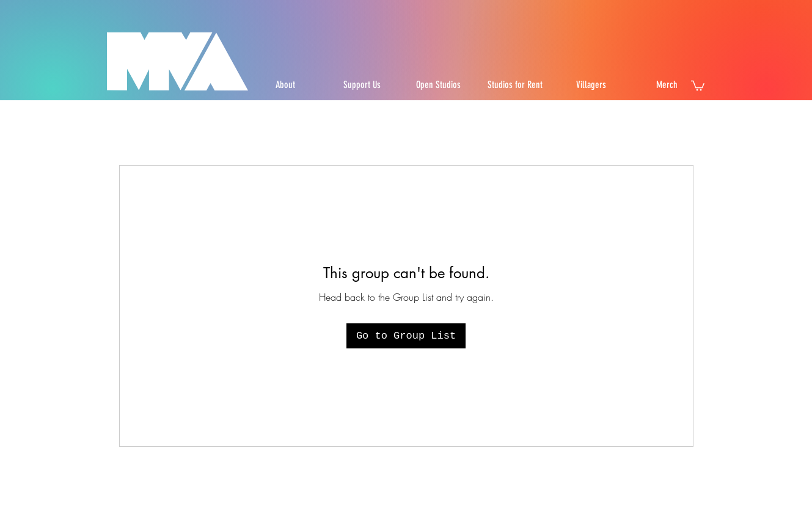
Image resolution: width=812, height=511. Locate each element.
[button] (698, 85)
